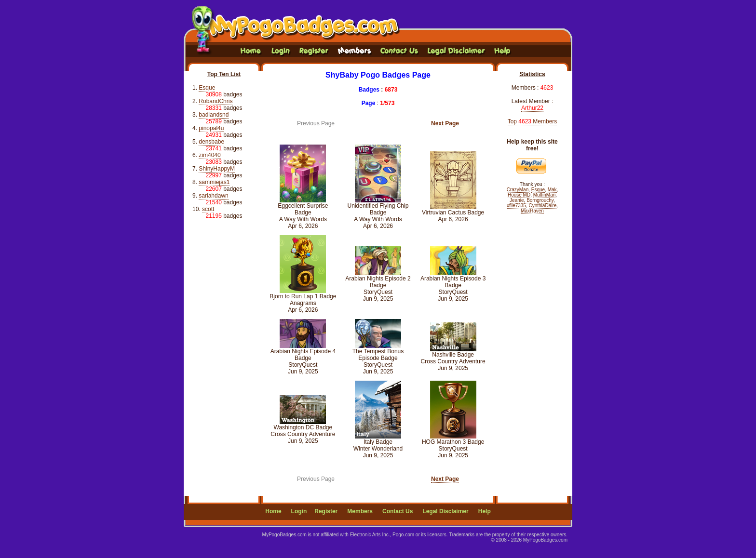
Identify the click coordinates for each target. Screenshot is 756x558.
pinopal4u (211, 128)
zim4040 (209, 155)
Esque (207, 88)
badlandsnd (214, 115)
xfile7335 (516, 206)
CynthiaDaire (543, 206)
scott (208, 209)
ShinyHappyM (217, 169)
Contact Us (398, 511)
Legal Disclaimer (445, 511)
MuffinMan (545, 195)
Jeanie (517, 200)
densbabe (211, 142)
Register (326, 511)
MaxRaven (532, 211)
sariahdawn (213, 196)
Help (485, 511)
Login (299, 511)
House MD (519, 195)
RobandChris (216, 101)
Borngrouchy (540, 200)
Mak (552, 190)
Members (360, 511)
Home (273, 511)
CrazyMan (518, 190)
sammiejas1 (214, 182)
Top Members (533, 121)
